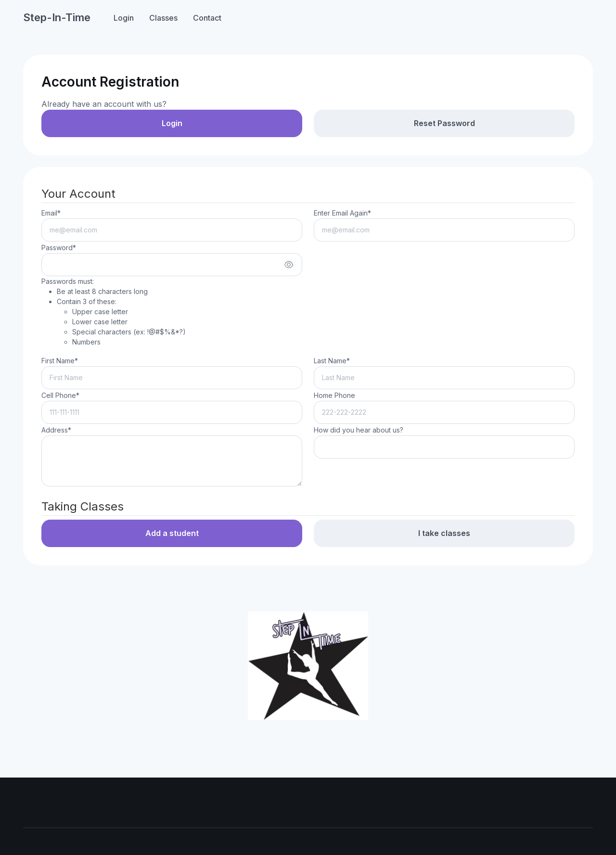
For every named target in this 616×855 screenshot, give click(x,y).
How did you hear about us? (359, 430)
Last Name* (332, 361)
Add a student (172, 533)
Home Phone (334, 395)
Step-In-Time (57, 17)
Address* (56, 430)
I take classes (444, 533)
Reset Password (444, 123)
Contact (207, 18)
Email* (51, 213)
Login (124, 18)
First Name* (60, 361)
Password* (59, 248)
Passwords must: (114, 312)
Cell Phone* (60, 395)
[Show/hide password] (289, 265)
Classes (163, 18)
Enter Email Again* (342, 213)
